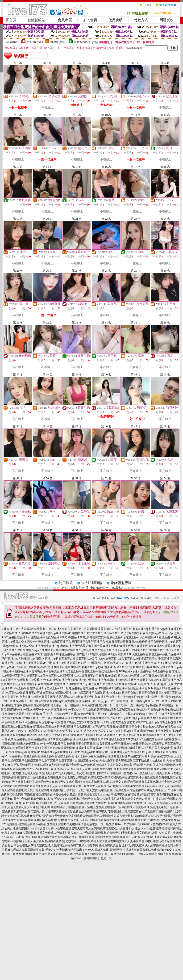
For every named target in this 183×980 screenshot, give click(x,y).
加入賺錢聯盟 (92, 583)
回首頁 (11, 20)
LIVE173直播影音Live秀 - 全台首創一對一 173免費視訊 (92, 588)
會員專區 (65, 20)
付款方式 (141, 20)
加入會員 (90, 20)
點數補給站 (36, 20)
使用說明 (116, 20)
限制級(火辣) (35, 42)
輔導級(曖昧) (58, 42)
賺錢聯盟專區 (121, 583)
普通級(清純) (82, 42)
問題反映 (166, 20)
